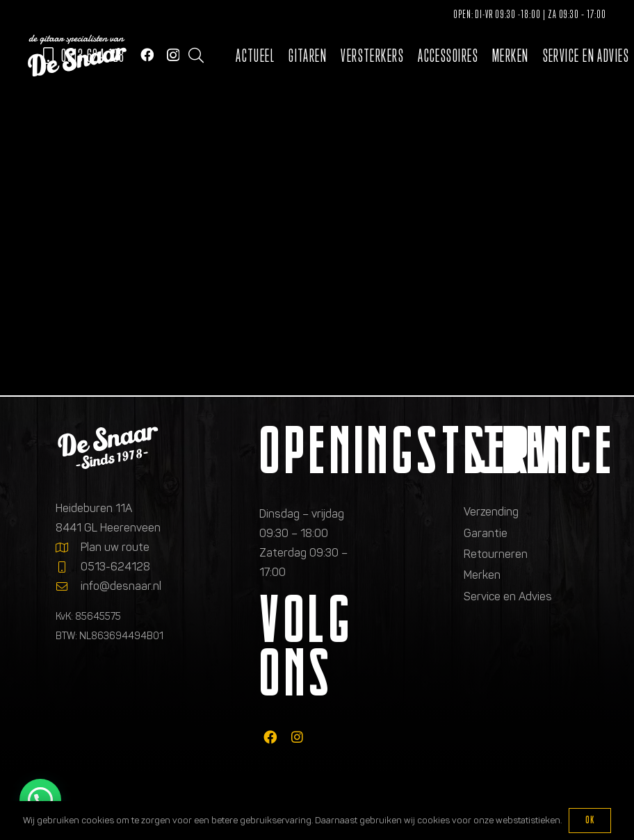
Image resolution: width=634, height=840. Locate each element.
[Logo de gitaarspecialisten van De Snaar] (77, 56)
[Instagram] (173, 55)
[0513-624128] (68, 567)
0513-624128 (115, 567)
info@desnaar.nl (121, 586)
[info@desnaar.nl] (68, 586)
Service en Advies (508, 596)
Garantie (486, 533)
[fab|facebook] (270, 737)
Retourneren (496, 554)
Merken (482, 575)
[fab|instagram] (297, 737)
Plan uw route (115, 547)
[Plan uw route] (68, 547)
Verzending (491, 512)
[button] (196, 56)
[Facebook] (147, 55)
